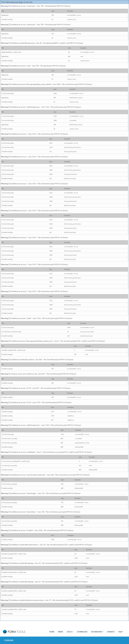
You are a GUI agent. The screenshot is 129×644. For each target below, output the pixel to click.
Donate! (111, 632)
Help (121, 632)
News (61, 632)
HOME (52, 632)
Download (82, 632)
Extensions (97, 632)
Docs (70, 632)
